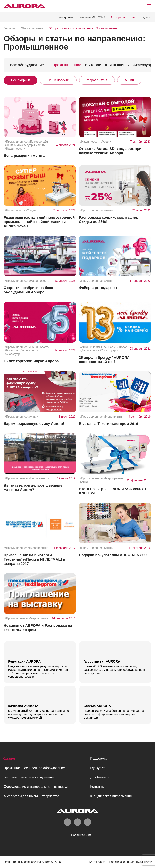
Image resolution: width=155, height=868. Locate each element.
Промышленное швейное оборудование (34, 768)
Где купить (65, 17)
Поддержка (99, 758)
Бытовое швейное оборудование (29, 777)
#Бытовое (35, 142)
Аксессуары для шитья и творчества (31, 796)
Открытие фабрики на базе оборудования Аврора (28, 290)
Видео (145, 17)
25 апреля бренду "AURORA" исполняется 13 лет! (105, 360)
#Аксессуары (26, 145)
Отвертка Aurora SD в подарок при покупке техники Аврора (110, 151)
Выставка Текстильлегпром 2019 (108, 424)
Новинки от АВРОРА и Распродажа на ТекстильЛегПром (38, 628)
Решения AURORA (92, 17)
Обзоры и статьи (123, 17)
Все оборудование (27, 65)
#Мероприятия (114, 417)
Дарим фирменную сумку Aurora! (34, 424)
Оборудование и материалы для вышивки (36, 786)
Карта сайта (95, 862)
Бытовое (93, 65)
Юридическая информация (111, 796)
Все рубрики (21, 80)
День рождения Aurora (24, 156)
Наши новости (58, 80)
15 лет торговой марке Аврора (31, 361)
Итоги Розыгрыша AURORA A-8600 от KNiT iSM (113, 491)
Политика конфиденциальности (130, 862)
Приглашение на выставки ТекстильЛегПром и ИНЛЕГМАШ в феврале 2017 (34, 559)
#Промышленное (16, 142)
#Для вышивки (28, 350)
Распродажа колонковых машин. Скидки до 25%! (108, 220)
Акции (129, 80)
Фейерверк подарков (98, 288)
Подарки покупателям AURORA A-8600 (114, 555)
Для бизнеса (100, 777)
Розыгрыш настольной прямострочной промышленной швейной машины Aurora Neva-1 (39, 222)
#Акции (41, 145)
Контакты (97, 786)
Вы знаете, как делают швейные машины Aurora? (33, 488)
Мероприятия (97, 80)
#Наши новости (15, 149)
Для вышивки (117, 65)
